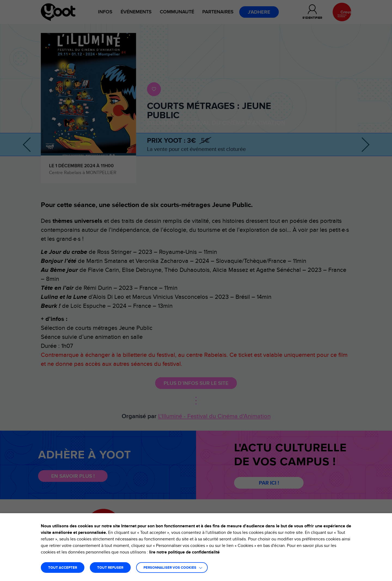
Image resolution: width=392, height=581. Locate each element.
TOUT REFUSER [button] (110, 568)
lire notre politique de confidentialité (184, 552)
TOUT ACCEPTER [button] (63, 568)
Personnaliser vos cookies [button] (170, 568)
